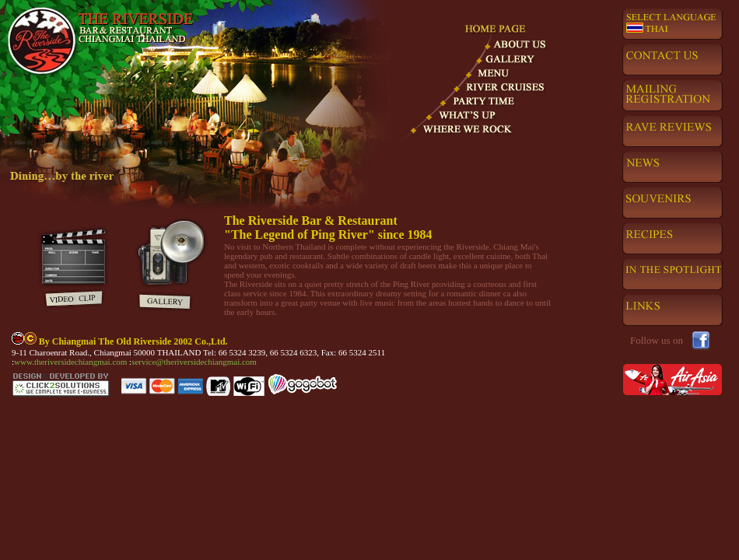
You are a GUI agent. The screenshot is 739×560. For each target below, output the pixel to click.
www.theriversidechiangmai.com (72, 362)
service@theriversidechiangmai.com (194, 362)
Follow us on (657, 340)
